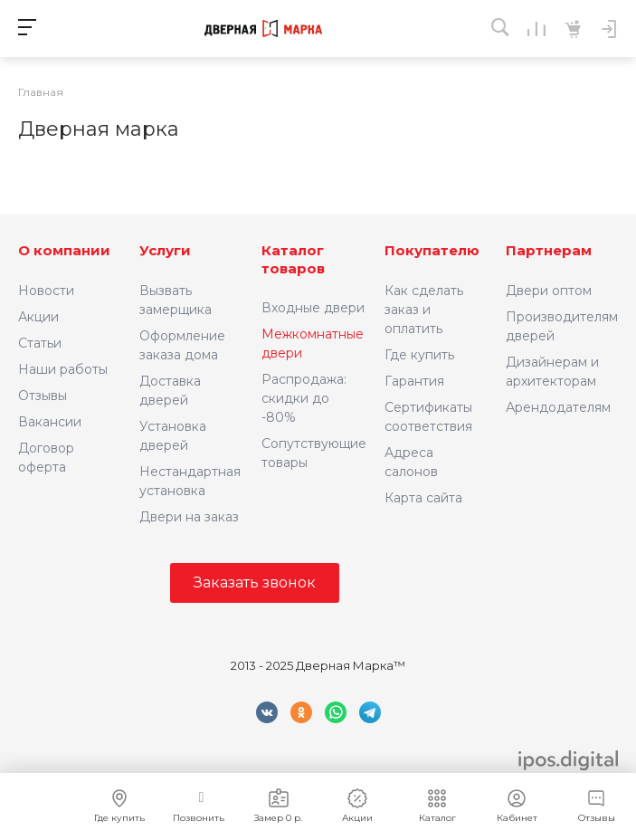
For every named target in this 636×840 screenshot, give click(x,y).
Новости (46, 291)
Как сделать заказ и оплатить (424, 310)
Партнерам (549, 250)
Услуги (165, 250)
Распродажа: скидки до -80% (304, 398)
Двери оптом (549, 291)
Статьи (40, 343)
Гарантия (414, 381)
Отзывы (43, 396)
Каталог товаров (293, 259)
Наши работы (63, 369)
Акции (38, 317)
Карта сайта (423, 498)
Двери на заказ (189, 517)
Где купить (419, 355)
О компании (64, 250)
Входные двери (313, 308)
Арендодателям (558, 407)
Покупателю (432, 250)
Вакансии (50, 422)
